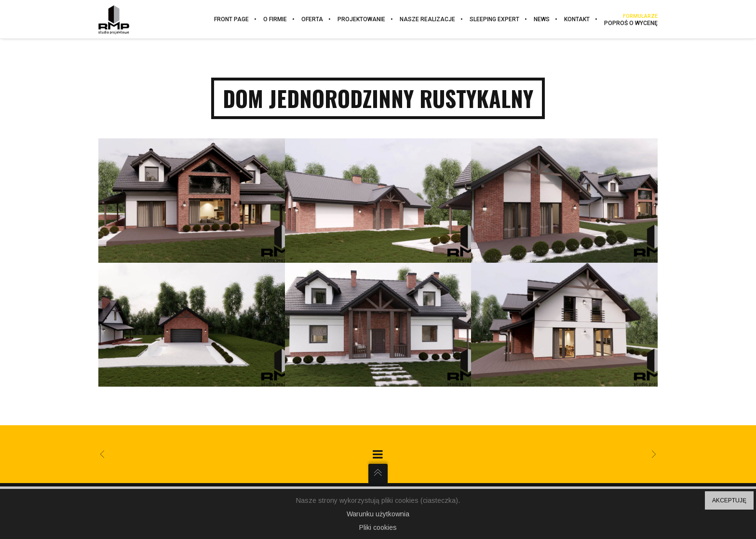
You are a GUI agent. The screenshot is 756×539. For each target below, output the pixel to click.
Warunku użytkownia (378, 514)
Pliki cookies (378, 527)
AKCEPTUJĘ (729, 500)
